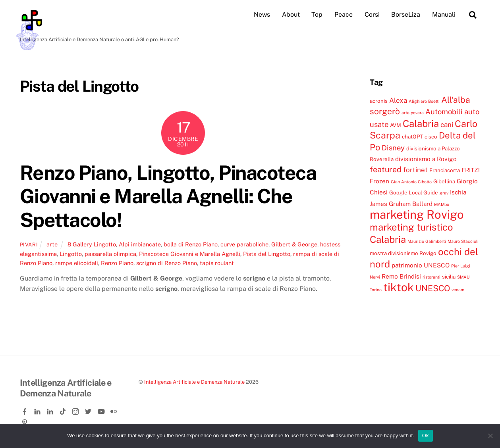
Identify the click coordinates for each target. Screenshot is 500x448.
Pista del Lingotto (267, 254)
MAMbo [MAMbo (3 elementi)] (442, 204)
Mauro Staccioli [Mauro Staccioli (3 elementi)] (463, 241)
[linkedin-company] (51, 410)
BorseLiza (406, 14)
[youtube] (102, 410)
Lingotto (71, 254)
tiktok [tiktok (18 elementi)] (399, 287)
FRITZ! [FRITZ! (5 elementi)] (471, 170)
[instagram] (76, 410)
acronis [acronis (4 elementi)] (379, 101)
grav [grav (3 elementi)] (444, 193)
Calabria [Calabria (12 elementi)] (421, 123)
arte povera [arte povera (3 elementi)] (413, 113)
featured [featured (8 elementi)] (386, 169)
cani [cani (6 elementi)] (447, 125)
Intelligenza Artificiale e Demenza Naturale (194, 382)
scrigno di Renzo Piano (167, 263)
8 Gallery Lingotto (92, 244)
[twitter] (89, 410)
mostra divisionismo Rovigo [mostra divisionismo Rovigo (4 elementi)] (403, 253)
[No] (490, 436)
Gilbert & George (294, 244)
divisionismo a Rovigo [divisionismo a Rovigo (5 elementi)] (426, 159)
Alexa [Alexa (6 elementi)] (398, 100)
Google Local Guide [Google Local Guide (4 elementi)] (414, 192)
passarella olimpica (110, 254)
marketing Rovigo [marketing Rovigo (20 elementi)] (417, 214)
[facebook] (25, 410)
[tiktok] (64, 410)
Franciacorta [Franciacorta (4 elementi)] (445, 170)
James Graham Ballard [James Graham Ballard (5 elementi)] (401, 204)
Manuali (444, 14)
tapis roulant (217, 263)
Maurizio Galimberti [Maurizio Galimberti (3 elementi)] (427, 241)
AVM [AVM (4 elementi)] (396, 125)
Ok (426, 436)
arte (52, 244)
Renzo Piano (117, 263)
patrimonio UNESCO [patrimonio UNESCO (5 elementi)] (421, 265)
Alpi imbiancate (140, 244)
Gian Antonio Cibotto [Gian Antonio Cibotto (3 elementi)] (411, 182)
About (291, 14)
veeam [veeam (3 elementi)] (458, 290)
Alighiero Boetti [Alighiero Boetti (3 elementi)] (424, 101)
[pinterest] (25, 421)
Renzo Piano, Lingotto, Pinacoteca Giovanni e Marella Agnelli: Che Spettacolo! (168, 196)
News (262, 14)
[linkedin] (38, 410)
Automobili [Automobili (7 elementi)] (444, 112)
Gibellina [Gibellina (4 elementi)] (444, 181)
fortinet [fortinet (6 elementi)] (415, 170)
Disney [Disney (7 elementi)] (393, 148)
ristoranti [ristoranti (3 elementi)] (431, 277)
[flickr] (114, 410)
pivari (29, 245)
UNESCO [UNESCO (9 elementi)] (433, 288)
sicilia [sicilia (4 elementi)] (449, 277)
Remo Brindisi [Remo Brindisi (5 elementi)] (401, 276)
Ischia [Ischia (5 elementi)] (458, 192)
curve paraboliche (244, 244)
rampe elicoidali (77, 263)
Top (317, 14)
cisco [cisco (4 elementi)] (431, 137)
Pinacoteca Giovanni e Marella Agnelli (190, 254)
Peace (344, 14)
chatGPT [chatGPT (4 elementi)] (412, 137)
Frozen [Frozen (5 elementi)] (379, 181)
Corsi (372, 14)
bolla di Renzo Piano (191, 244)
